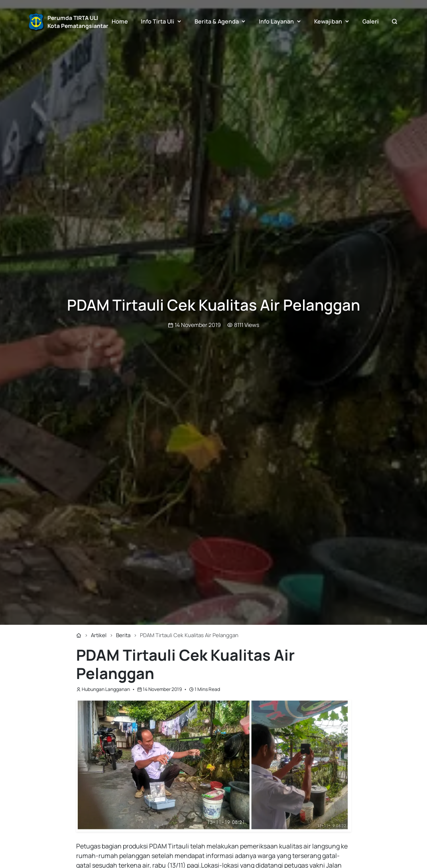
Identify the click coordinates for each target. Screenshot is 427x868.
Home (120, 21)
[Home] (79, 635)
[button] (394, 22)
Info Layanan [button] (276, 21)
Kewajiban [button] (328, 21)
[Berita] (123, 635)
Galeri (371, 21)
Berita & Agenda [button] (217, 21)
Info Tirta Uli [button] (157, 21)
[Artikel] (99, 635)
